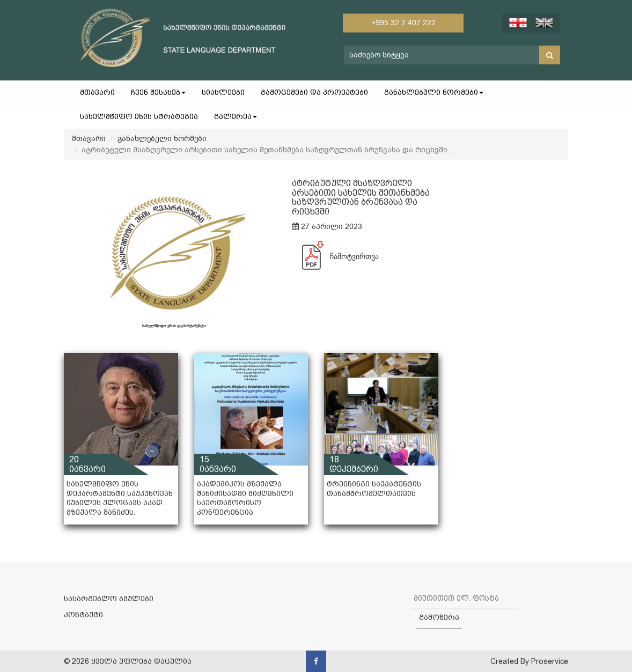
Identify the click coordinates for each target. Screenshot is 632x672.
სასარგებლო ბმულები (109, 599)
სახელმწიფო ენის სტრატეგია (139, 116)
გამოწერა (439, 617)
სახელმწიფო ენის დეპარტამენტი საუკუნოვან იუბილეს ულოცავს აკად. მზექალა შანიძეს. (120, 498)
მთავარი (97, 92)
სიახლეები (223, 92)
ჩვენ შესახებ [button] (158, 92)
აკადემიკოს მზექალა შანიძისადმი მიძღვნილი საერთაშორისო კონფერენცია (245, 498)
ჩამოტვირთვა (335, 256)
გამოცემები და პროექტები (314, 92)
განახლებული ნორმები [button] (434, 92)
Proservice (550, 661)
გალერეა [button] (236, 116)
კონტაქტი (83, 615)
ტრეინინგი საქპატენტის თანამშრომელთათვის (374, 489)
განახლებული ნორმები (162, 139)
